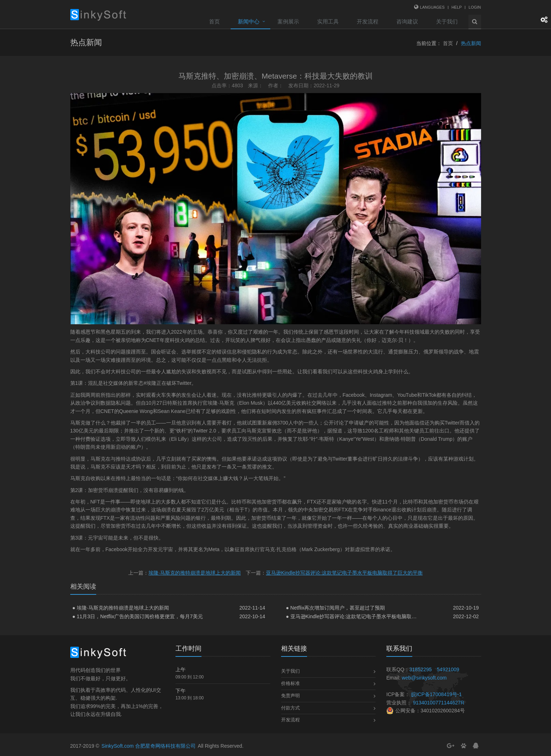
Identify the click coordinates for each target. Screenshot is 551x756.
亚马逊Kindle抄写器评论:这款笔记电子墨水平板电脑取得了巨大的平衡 (344, 573)
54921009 (448, 669)
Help (457, 7)
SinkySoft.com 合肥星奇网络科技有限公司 (149, 746)
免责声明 (290, 696)
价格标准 (290, 683)
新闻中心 (249, 21)
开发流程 (368, 21)
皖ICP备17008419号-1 (436, 694)
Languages (432, 7)
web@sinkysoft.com (424, 678)
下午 (181, 691)
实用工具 (328, 21)
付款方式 (290, 708)
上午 (181, 669)
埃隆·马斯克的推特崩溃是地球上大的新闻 (195, 573)
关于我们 (447, 21)
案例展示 (288, 21)
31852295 (421, 669)
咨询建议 (407, 21)
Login (475, 7)
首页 (214, 21)
